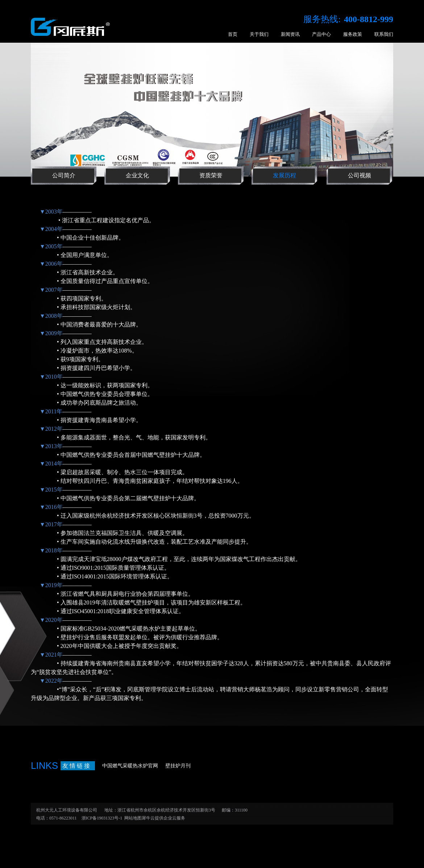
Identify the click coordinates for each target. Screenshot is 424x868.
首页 (233, 34)
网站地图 (132, 818)
